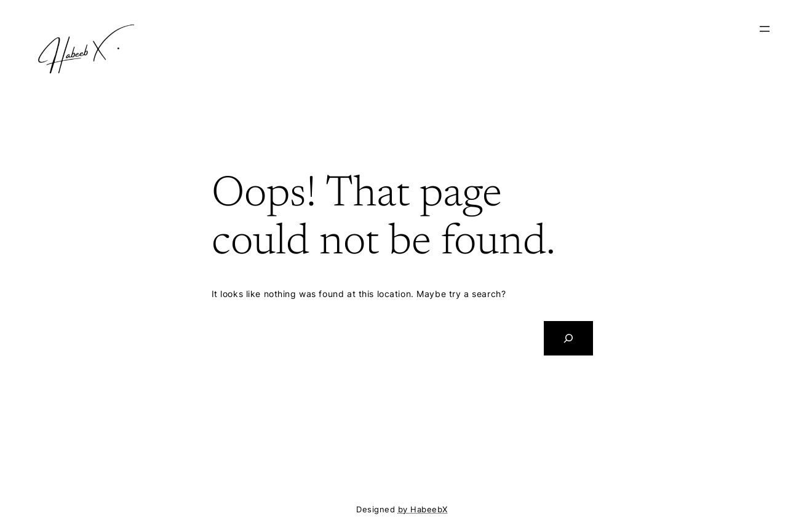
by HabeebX (423, 510)
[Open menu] (765, 29)
